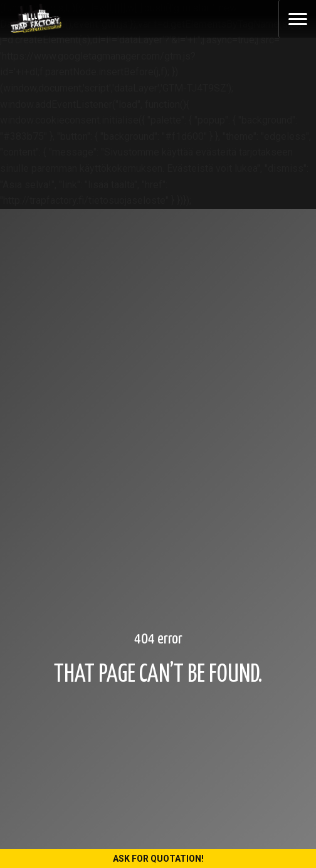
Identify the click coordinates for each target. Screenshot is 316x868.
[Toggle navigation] (297, 19)
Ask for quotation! (158, 859)
